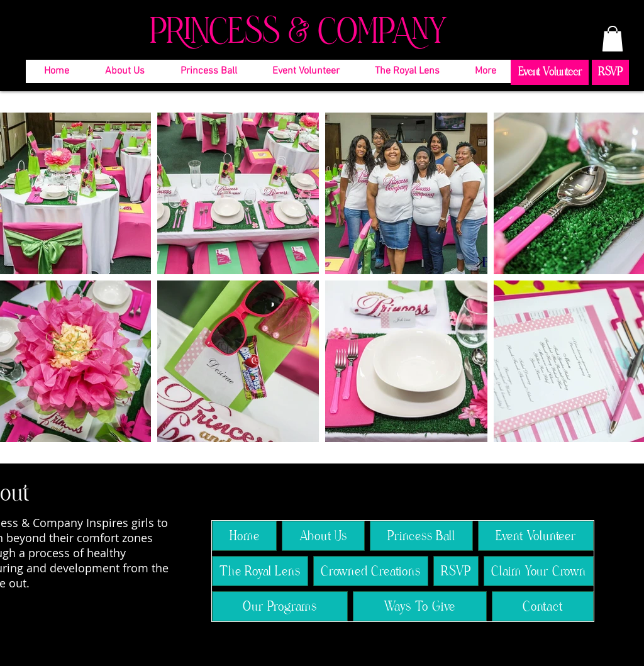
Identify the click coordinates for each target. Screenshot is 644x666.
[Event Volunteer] (550, 72)
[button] (613, 39)
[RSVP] (610, 72)
